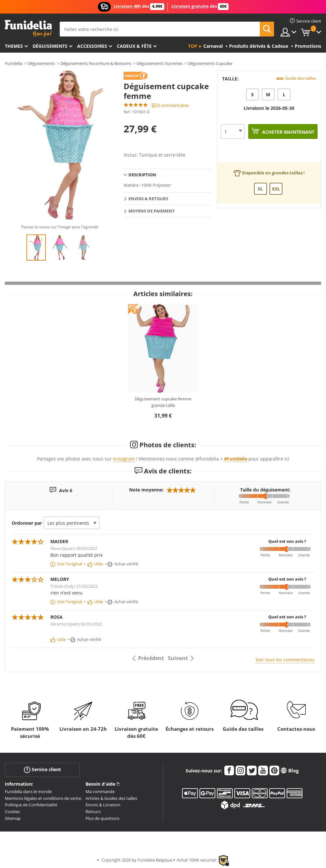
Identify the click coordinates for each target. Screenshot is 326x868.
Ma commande (100, 791)
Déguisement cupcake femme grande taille (163, 402)
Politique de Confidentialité (31, 805)
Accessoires (92, 46)
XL (260, 189)
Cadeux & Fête (134, 46)
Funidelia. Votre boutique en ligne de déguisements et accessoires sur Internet (28, 29)
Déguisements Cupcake (210, 63)
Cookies (12, 811)
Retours (93, 811)
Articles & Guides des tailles (111, 798)
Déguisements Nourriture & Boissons (96, 63)
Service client (42, 770)
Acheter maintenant (288, 132)
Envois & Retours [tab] (148, 199)
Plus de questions (102, 818)
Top (193, 46)
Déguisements (50, 46)
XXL (276, 189)
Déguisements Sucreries (159, 63)
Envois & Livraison (103, 805)
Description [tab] (142, 175)
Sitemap (13, 818)
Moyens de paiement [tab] (152, 211)
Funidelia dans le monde (28, 791)
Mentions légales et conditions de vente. (43, 798)
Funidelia (14, 63)
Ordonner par (27, 523)
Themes (14, 46)
